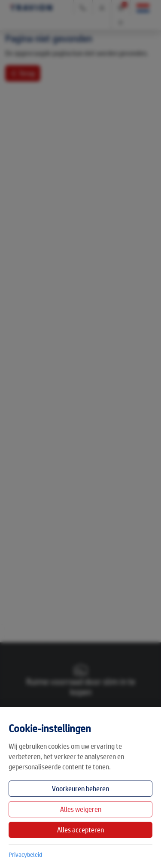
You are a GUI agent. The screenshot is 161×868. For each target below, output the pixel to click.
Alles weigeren (81, 809)
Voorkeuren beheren (80, 788)
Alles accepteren (80, 830)
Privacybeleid (25, 854)
